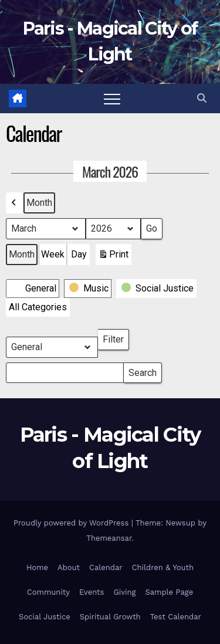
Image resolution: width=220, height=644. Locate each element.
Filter (116, 337)
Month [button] (39, 203)
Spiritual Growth (110, 617)
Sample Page (169, 592)
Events (92, 592)
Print (113, 257)
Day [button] (79, 254)
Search (142, 370)
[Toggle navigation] (112, 99)
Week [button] (53, 254)
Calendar (106, 567)
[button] (202, 98)
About (69, 567)
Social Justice (45, 617)
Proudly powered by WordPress (72, 523)
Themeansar (109, 538)
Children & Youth (163, 567)
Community (48, 592)
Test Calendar (176, 617)
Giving (124, 592)
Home (37, 567)
